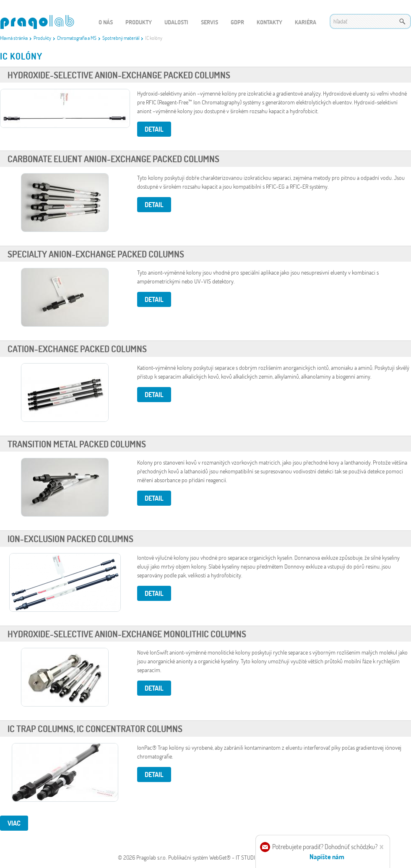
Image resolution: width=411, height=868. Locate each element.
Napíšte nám (327, 856)
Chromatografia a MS (77, 38)
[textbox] (370, 21)
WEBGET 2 (37, 22)
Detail (154, 129)
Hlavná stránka (14, 38)
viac (14, 823)
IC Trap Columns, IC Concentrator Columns (95, 729)
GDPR (237, 22)
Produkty (42, 38)
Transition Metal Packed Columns (77, 444)
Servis (209, 22)
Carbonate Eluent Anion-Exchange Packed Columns (113, 159)
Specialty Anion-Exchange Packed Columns (96, 254)
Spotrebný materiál (121, 38)
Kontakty (269, 22)
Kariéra (306, 22)
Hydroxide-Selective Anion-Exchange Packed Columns (119, 75)
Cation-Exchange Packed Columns (77, 349)
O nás (106, 22)
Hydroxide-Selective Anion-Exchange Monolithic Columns (127, 634)
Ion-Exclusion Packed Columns (70, 539)
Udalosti (176, 22)
